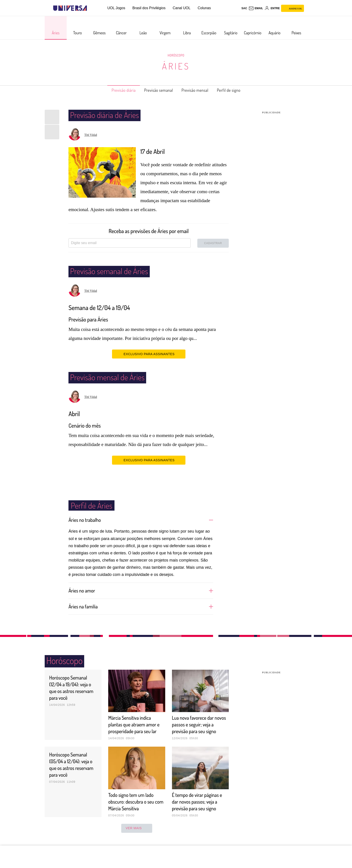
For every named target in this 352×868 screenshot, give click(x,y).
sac (244, 8)
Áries (176, 66)
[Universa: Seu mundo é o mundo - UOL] (70, 8)
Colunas (204, 8)
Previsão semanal (156, 90)
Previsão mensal (198, 90)
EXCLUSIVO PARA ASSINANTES (149, 354)
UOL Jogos (116, 8)
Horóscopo (176, 55)
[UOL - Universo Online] (91, 8)
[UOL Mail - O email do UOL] (256, 8)
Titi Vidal (91, 135)
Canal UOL (181, 8)
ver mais (137, 835)
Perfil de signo (236, 90)
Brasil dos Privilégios (149, 8)
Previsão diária (116, 90)
